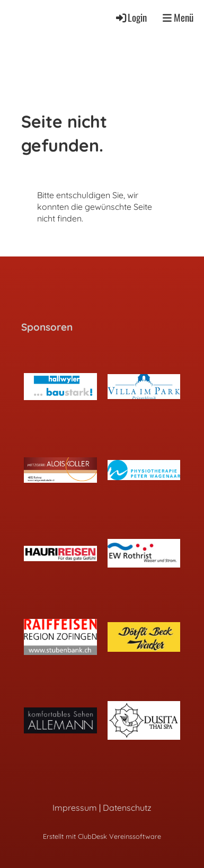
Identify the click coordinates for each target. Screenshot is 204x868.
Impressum (75, 808)
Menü (178, 18)
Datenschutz (127, 808)
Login (131, 17)
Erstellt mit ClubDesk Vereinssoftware (102, 836)
